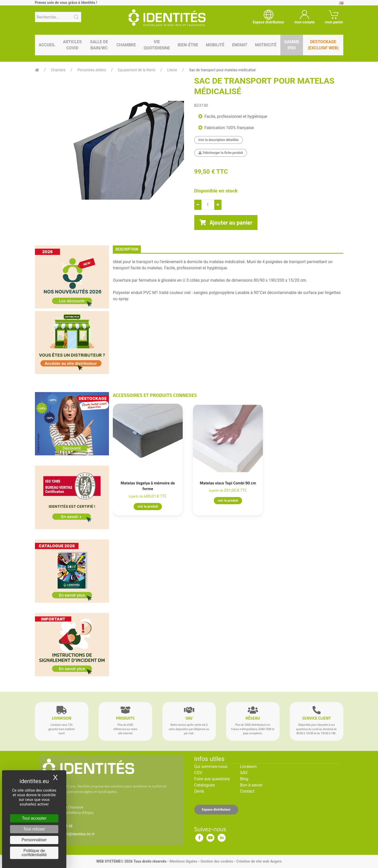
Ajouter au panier (226, 223)
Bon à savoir (251, 785)
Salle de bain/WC (99, 45)
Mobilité (215, 45)
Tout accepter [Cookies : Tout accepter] (34, 818)
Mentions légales (183, 861)
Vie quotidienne (157, 45)
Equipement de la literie (137, 70)
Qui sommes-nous (211, 767)
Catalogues (205, 785)
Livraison (248, 767)
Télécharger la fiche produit (221, 153)
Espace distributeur (216, 809)
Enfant (240, 45)
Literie (172, 70)
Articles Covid (72, 45)
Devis (199, 791)
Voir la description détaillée (219, 140)
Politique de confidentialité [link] (34, 853)
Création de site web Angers (259, 861)
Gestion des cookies (217, 861)
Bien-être (188, 45)
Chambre (126, 45)
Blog (244, 779)
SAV (244, 773)
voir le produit (148, 506)
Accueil (47, 45)
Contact (247, 791)
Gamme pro (292, 45)
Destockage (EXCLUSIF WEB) (323, 45)
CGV (198, 773)
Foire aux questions (212, 779)
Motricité (266, 45)
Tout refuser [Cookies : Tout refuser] (34, 829)
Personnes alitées (92, 70)
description (127, 249)
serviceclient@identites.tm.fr (72, 834)
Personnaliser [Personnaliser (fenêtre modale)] (34, 840)
